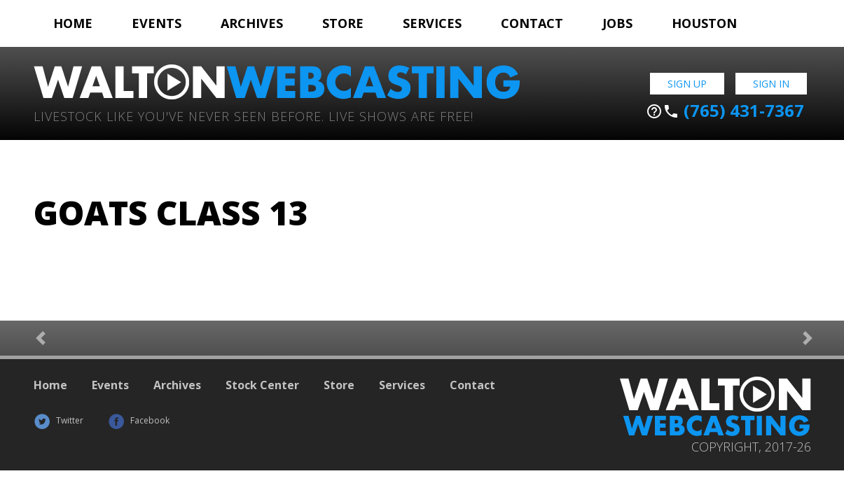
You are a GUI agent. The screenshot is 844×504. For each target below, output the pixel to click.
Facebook (139, 420)
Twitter (58, 420)
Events (157, 23)
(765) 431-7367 (725, 111)
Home (73, 23)
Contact (532, 23)
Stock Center (262, 385)
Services (432, 23)
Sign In (771, 84)
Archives (252, 23)
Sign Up (687, 84)
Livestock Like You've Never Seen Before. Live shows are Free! (254, 115)
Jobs (617, 23)
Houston (704, 23)
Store (343, 23)
